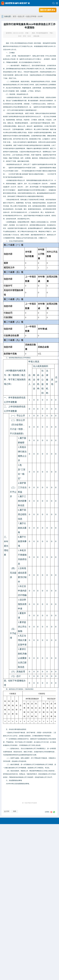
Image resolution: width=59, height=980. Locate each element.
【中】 (25, 36)
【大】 (20, 36)
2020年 (40, 16)
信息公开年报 (31, 16)
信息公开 (21, 16)
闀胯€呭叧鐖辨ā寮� (48, 10)
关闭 (15, 811)
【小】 (29, 36)
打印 (8, 811)
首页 (14, 16)
